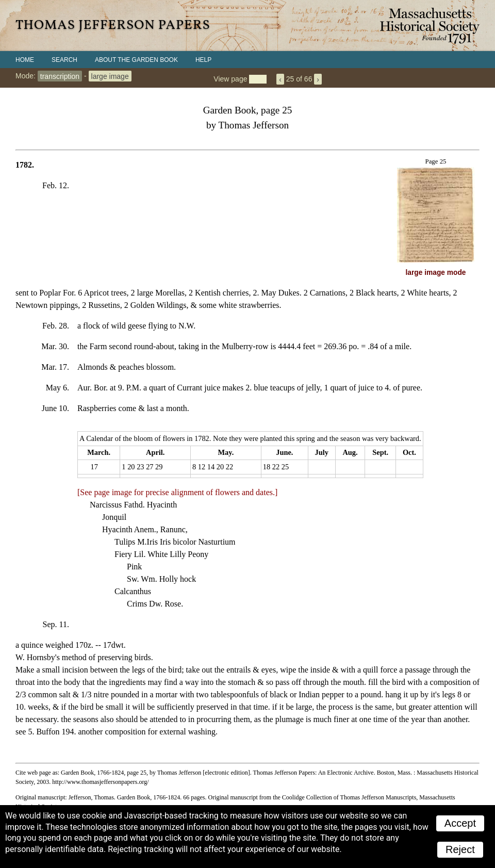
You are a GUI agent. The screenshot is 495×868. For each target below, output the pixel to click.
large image (110, 76)
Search (64, 60)
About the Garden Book (136, 60)
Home (25, 60)
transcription (60, 76)
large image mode (436, 273)
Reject (460, 849)
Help (203, 60)
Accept (460, 823)
